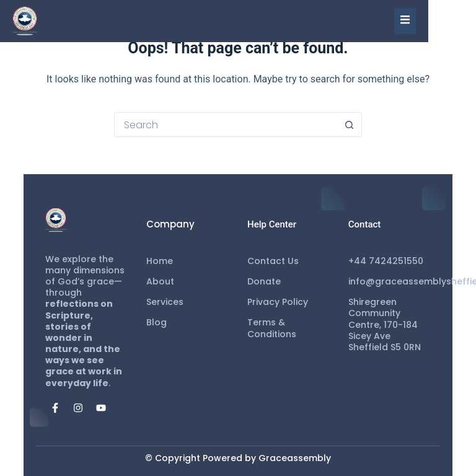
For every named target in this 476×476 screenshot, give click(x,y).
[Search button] (350, 125)
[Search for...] (226, 125)
